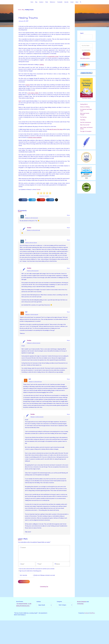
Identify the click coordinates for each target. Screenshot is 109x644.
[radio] (38, 199)
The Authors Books (86, 99)
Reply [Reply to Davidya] (68, 234)
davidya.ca (86, 174)
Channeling (83, 121)
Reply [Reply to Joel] (68, 322)
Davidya (39, 195)
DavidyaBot (83, 67)
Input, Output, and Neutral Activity (85, 130)
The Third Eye (84, 119)
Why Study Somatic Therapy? (85, 115)
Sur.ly (89, 177)
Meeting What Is (84, 105)
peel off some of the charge (58, 132)
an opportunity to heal (57, 58)
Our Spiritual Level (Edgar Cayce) (86, 111)
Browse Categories (82, 625)
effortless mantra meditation (40, 140)
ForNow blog (80, 627)
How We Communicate (86, 124)
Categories (60, 625)
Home (20, 10)
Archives (39, 625)
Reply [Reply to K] (68, 221)
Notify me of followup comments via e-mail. (37, 598)
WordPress (92, 637)
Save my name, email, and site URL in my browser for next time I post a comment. (38, 591)
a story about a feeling (33, 95)
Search (82, 33)
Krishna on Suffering (85, 108)
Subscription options (85, 59)
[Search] (81, 2)
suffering (42, 66)
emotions (29, 87)
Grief (20, 103)
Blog (23, 10)
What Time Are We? (85, 126)
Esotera (86, 637)
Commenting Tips (44, 610)
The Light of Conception (86, 133)
